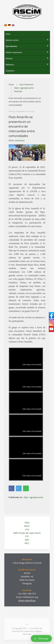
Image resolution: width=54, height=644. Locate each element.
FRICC (27, 526)
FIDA (27, 523)
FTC (27, 536)
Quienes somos (12, 40)
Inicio (8, 34)
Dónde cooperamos (14, 52)
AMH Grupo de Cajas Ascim (27, 533)
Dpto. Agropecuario (24, 88)
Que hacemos (11, 46)
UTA (27, 529)
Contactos (10, 71)
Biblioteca (10, 65)
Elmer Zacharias (17, 140)
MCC (27, 543)
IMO (27, 540)
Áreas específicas (27, 600)
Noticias (9, 59)
